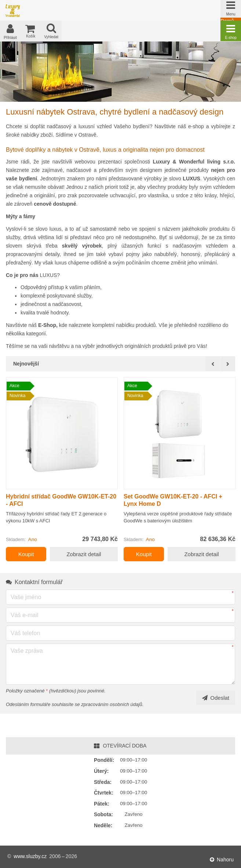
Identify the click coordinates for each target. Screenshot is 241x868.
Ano (33, 542)
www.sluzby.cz (30, 857)
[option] (62, 472)
